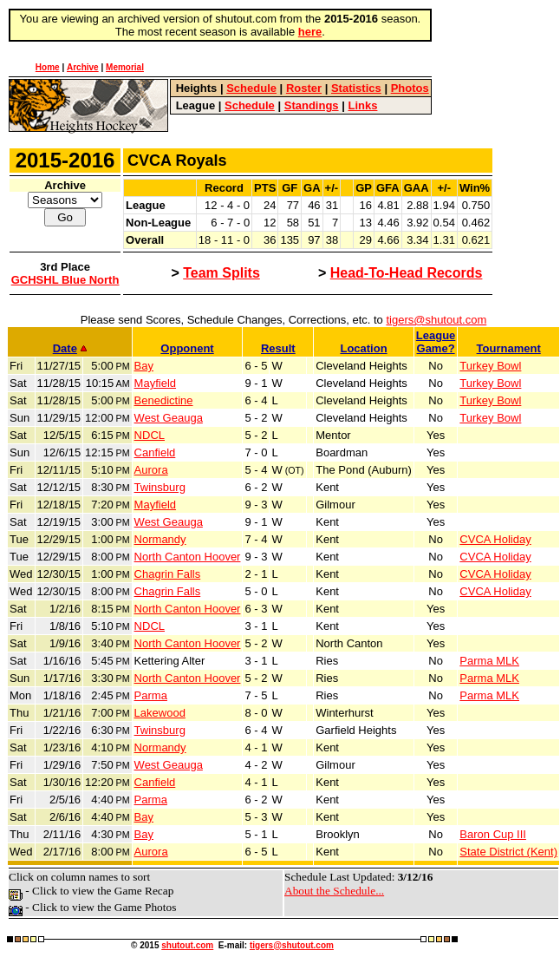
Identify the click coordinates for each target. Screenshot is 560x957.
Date (70, 348)
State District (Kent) (508, 852)
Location (363, 348)
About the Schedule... (334, 891)
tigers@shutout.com (436, 320)
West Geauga (169, 418)
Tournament (509, 348)
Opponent (187, 348)
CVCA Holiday (495, 539)
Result (278, 348)
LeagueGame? (436, 342)
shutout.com (187, 945)
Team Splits (221, 273)
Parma (151, 695)
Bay (144, 366)
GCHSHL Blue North (65, 280)
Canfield (155, 452)
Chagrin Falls (168, 574)
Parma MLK (489, 661)
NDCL (150, 435)
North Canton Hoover (188, 557)
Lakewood (160, 713)
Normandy (160, 539)
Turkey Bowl (490, 366)
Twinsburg (160, 487)
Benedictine (164, 400)
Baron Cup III (493, 834)
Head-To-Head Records (407, 273)
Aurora (151, 470)
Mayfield (155, 383)
